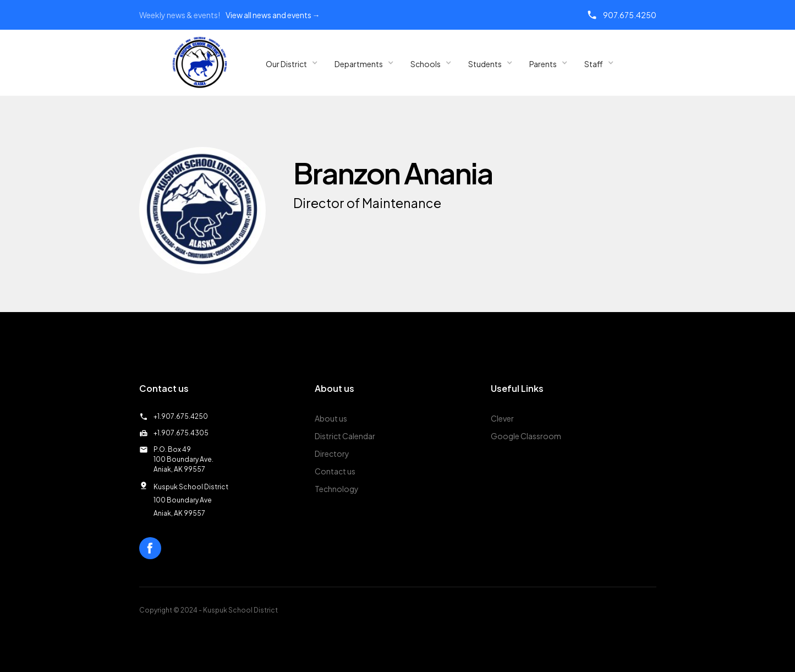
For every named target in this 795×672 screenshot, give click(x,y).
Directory (332, 454)
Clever (502, 418)
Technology (337, 489)
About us (331, 418)
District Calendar (345, 436)
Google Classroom (526, 436)
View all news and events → (273, 15)
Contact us (335, 471)
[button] (292, 63)
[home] (200, 63)
